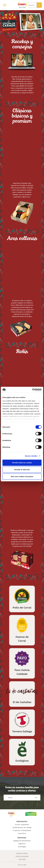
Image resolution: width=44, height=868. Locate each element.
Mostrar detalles (31, 456)
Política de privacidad (22, 856)
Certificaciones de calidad (22, 827)
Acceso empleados (22, 824)
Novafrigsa (22, 847)
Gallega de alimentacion (22, 841)
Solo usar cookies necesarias (22, 476)
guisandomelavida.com (19, 81)
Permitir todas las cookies (22, 463)
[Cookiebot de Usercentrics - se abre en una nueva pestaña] (32, 390)
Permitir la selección (22, 470)
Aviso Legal (22, 859)
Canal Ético (22, 833)
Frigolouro (22, 844)
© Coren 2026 (22, 865)
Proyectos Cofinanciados (22, 830)
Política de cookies (22, 853)
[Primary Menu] (5, 5)
